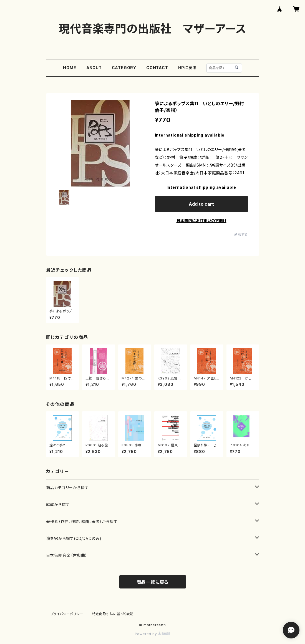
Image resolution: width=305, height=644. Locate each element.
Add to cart (201, 204)
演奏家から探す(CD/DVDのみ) (74, 538)
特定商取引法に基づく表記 (113, 614)
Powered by (153, 634)
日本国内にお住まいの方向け (201, 221)
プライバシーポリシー (67, 614)
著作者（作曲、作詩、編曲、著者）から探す (82, 521)
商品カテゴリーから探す (67, 488)
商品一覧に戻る (153, 582)
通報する (241, 234)
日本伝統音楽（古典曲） (67, 555)
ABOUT (94, 68)
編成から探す (58, 505)
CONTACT (157, 68)
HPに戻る (187, 68)
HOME (70, 68)
